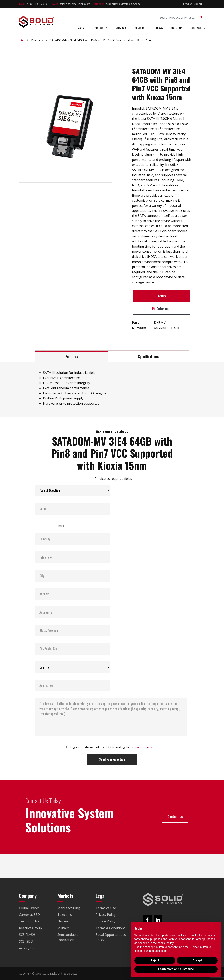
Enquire (161, 296)
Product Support (193, 4)
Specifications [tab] (148, 356)
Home (23, 40)
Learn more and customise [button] (176, 969)
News (159, 28)
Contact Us (198, 28)
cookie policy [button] (165, 943)
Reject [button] (155, 960)
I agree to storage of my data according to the (113, 747)
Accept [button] (197, 960)
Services (121, 28)
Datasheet (161, 309)
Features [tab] (72, 356)
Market (82, 28)
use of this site (145, 747)
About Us (177, 28)
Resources (141, 28)
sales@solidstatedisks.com (71, 4)
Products (101, 28)
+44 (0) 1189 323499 (34, 4)
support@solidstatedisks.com (117, 4)
